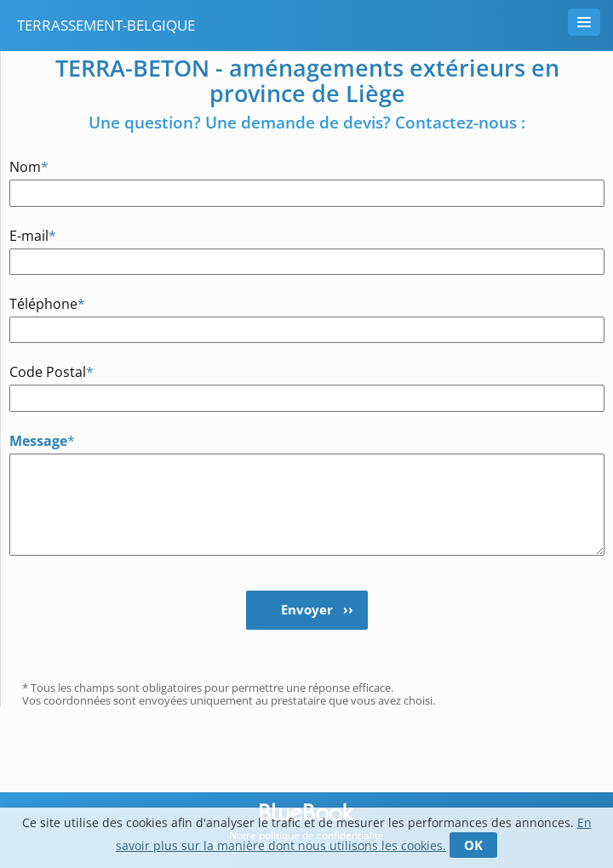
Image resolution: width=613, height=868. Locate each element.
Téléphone (47, 303)
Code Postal (52, 371)
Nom (29, 166)
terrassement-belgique (106, 25)
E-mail (33, 235)
